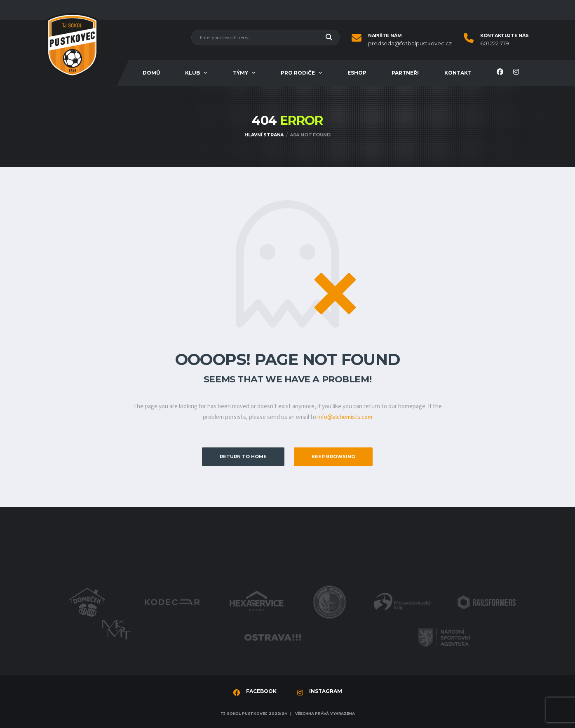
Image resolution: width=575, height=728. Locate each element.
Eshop (357, 73)
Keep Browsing (333, 456)
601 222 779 (495, 43)
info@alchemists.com (345, 417)
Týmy (241, 73)
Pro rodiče (298, 73)
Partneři (405, 73)
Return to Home (243, 456)
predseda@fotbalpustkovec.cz (410, 43)
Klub (192, 73)
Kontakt (458, 73)
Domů (151, 73)
